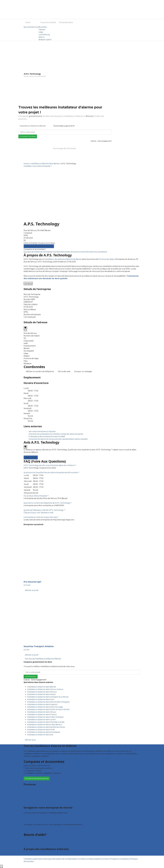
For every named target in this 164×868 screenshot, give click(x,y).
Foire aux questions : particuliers (37, 839)
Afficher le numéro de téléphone (40, 371)
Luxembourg (44, 35)
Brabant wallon (45, 40)
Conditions (83, 859)
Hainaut (42, 30)
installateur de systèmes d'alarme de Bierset (63, 259)
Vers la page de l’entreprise (64, 148)
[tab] (82, 465)
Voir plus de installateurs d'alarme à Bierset (43, 659)
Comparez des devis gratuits (37, 778)
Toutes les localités (48, 22)
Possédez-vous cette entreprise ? (38, 166)
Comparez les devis (28, 136)
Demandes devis (66, 22)
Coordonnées (59, 252)
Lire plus (28, 283)
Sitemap (47, 859)
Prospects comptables (119, 859)
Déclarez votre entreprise (34, 829)
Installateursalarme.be (33, 859)
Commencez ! (31, 677)
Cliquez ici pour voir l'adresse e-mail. (39, 513)
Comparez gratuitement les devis (39, 246)
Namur (42, 37)
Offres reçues (29, 817)
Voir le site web (64, 371)
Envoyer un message (83, 371)
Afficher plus (30, 740)
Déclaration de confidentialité (65, 859)
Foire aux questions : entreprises (37, 841)
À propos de (29, 252)
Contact (27, 844)
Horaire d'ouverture (73, 252)
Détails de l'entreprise (43, 252)
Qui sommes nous (31, 27)
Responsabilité (95, 859)
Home (28, 22)
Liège (41, 32)
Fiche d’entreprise (31, 820)
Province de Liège (106, 259)
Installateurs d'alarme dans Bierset (45, 164)
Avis (83, 252)
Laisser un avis (31, 457)
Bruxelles (43, 27)
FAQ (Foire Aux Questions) (96, 252)
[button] (50, 465)
